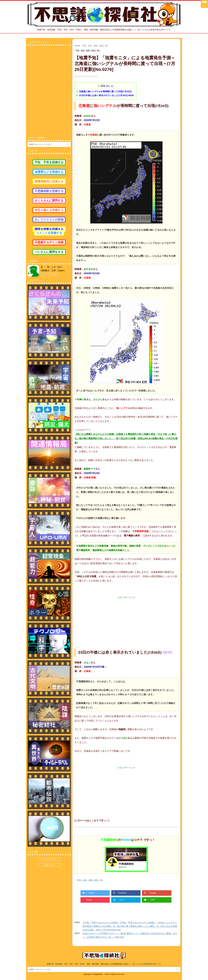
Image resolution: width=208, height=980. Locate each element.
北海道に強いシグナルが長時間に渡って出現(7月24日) (105, 91)
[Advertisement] (126, 619)
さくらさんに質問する (49, 200)
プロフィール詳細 (49, 275)
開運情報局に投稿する (49, 181)
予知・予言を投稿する (49, 162)
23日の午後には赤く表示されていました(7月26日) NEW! (107, 95)
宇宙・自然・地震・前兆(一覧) (90, 880)
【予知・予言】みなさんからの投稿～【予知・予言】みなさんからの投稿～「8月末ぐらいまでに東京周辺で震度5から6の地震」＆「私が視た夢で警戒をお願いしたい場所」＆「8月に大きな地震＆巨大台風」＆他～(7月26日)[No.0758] (130, 926)
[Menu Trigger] (204, 4)
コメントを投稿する (49, 233)
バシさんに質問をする (49, 252)
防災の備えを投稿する (49, 210)
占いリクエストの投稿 (49, 220)
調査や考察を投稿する (49, 229)
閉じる (110, 86)
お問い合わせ (49, 865)
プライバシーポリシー (49, 859)
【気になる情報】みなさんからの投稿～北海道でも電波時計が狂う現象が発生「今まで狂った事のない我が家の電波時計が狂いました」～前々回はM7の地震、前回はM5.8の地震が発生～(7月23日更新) (126, 438)
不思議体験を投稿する (49, 191)
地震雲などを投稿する (49, 172)
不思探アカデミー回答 (49, 242)
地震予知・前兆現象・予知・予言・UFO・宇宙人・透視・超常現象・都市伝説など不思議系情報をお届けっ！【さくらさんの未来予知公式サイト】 (104, 964)
